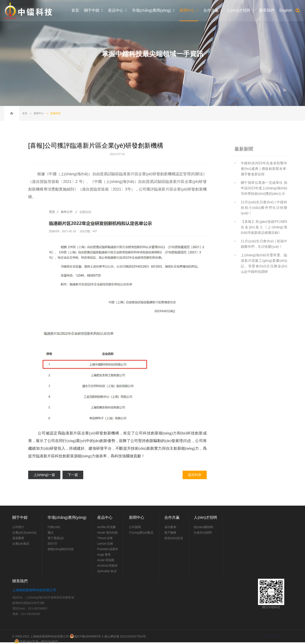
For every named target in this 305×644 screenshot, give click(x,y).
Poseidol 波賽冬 (108, 549)
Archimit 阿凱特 (107, 566)
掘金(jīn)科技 (50, 641)
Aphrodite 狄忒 (107, 571)
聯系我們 (20, 581)
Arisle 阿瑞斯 (106, 560)
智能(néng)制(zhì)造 (61, 549)
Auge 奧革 (104, 555)
